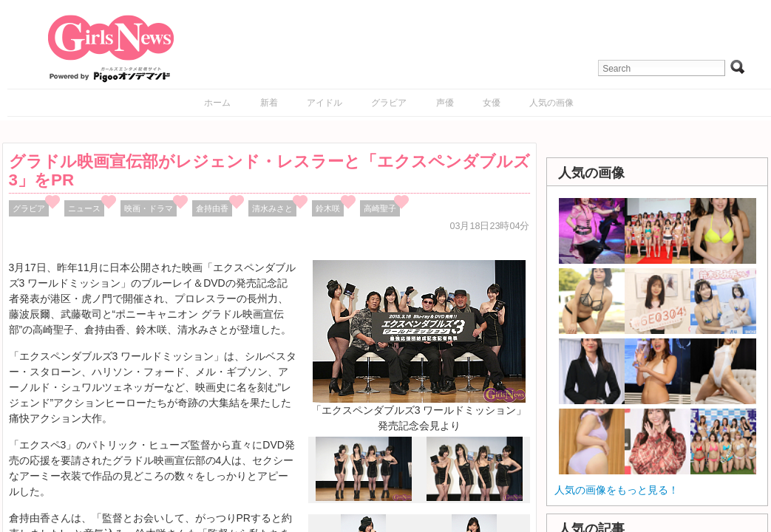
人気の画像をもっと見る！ (617, 490)
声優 (445, 103)
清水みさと (272, 208)
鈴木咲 (328, 208)
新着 (269, 103)
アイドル (325, 103)
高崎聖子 (380, 208)
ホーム (217, 103)
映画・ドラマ (149, 208)
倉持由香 (212, 208)
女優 (492, 103)
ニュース (84, 208)
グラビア (389, 103)
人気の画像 (551, 103)
